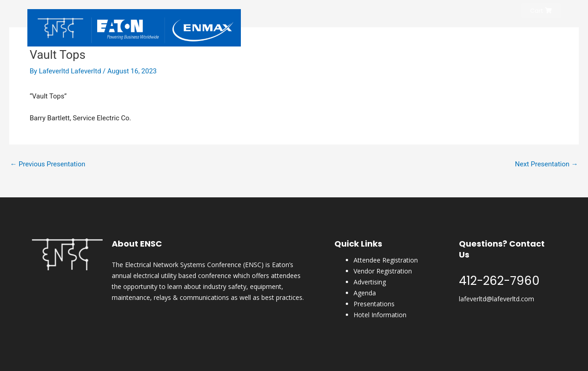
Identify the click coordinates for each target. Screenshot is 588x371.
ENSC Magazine (496, 33)
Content (543, 33)
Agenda (365, 293)
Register (377, 33)
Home (345, 33)
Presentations (374, 304)
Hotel (455, 33)
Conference (418, 33)
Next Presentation (546, 164)
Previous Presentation (48, 164)
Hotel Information (380, 315)
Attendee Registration (386, 260)
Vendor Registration (383, 271)
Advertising (370, 282)
